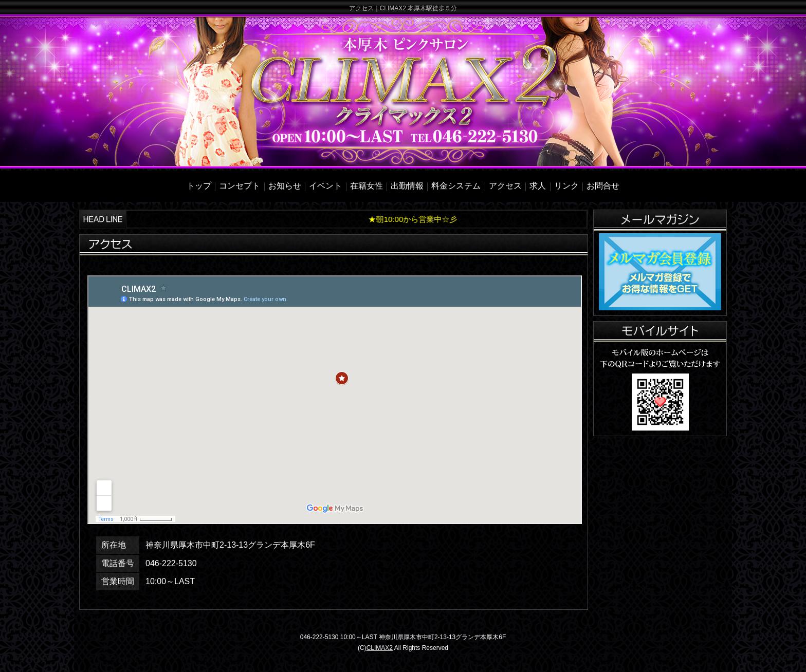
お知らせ (285, 186)
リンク (566, 186)
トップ (199, 186)
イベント (325, 186)
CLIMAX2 (380, 648)
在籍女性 (367, 186)
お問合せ (603, 186)
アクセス (505, 186)
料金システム (456, 186)
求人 (538, 186)
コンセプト (240, 186)
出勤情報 (407, 186)
